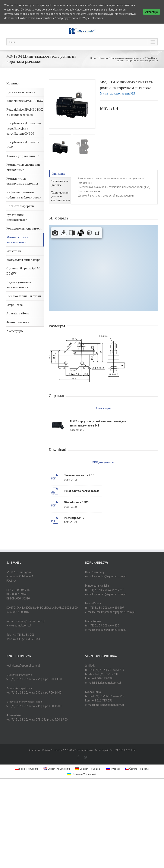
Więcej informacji (93, 18)
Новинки (13, 83)
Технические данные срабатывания (61, 196)
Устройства (15, 305)
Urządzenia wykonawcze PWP (23, 145)
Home (93, 58)
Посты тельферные (20, 206)
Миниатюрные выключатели (125, 58)
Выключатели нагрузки (24, 296)
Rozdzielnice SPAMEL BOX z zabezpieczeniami (25, 112)
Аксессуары (15, 331)
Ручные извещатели (21, 92)
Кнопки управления (21, 156)
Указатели (14, 251)
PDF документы (103, 462)
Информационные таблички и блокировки (24, 195)
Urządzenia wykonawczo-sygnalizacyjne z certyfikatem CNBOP (24, 128)
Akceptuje (152, 12)
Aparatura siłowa (18, 313)
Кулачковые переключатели (18, 217)
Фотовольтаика (18, 322)
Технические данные (60, 183)
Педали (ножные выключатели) (19, 285)
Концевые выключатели (24, 228)
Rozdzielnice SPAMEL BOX (25, 101)
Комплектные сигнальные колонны (22, 181)
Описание (59, 174)
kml (134, 750)
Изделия (104, 58)
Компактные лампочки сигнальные (23, 167)
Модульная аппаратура (23, 260)
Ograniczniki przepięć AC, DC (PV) (24, 271)
